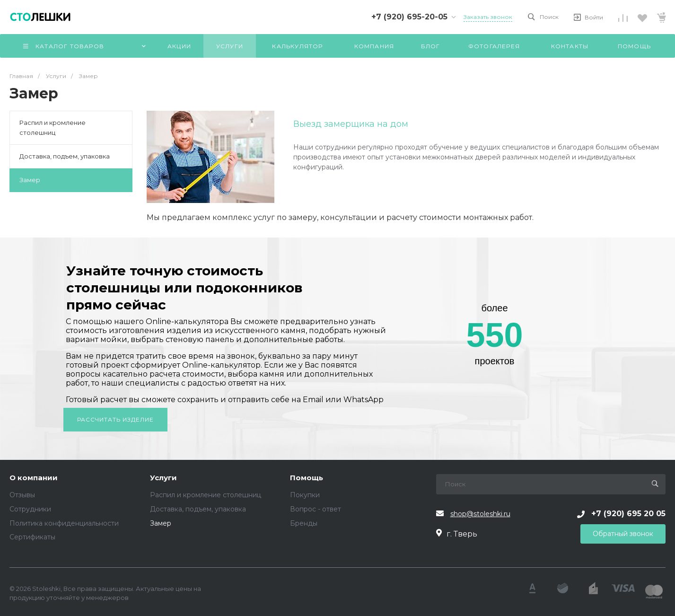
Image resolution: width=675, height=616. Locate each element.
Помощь (307, 478)
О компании (34, 478)
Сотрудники (30, 509)
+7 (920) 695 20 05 (628, 514)
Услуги (163, 478)
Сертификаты (32, 537)
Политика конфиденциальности (64, 523)
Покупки (305, 495)
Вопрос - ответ (316, 509)
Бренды (304, 523)
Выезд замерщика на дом (351, 124)
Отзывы (22, 495)
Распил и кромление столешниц (53, 128)
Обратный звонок (623, 534)
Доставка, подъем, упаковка (65, 156)
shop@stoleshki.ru (480, 514)
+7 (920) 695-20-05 (409, 17)
